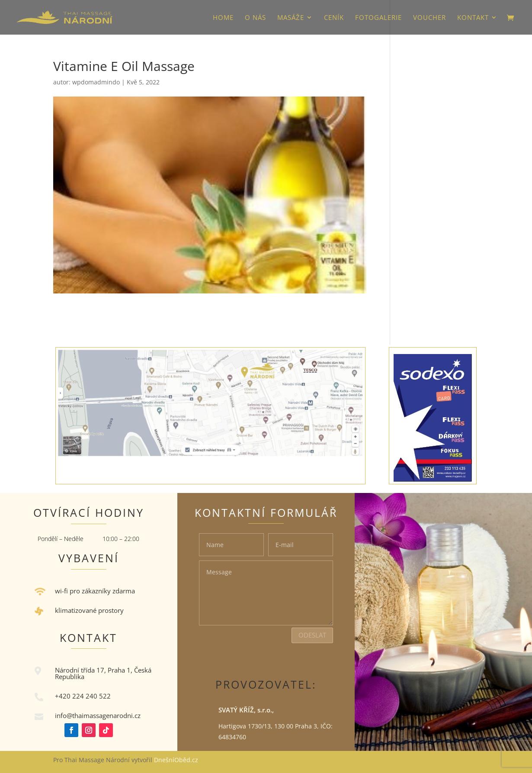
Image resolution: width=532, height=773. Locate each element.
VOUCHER (429, 18)
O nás (255, 18)
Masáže (291, 18)
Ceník (334, 18)
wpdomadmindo (96, 82)
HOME (223, 18)
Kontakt (473, 18)
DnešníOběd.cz (177, 760)
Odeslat (312, 635)
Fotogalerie (378, 18)
